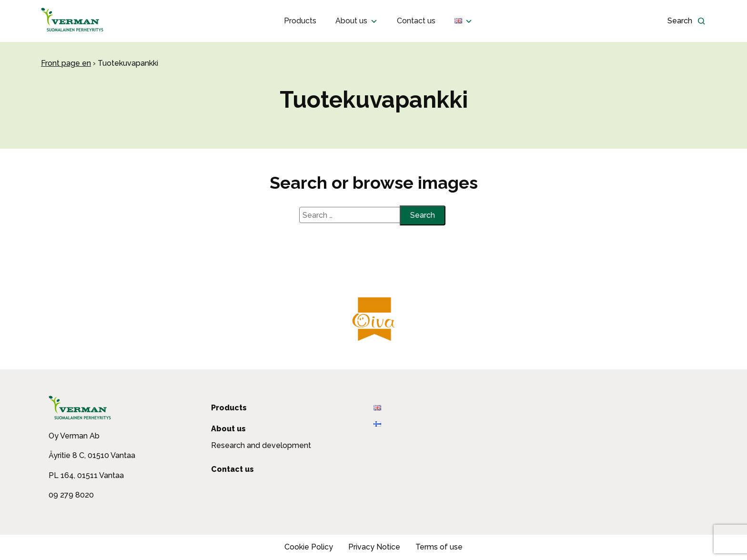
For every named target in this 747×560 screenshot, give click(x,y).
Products (300, 21)
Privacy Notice (374, 547)
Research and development (261, 445)
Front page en (66, 63)
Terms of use (439, 547)
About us (357, 21)
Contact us (416, 21)
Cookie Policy (309, 547)
